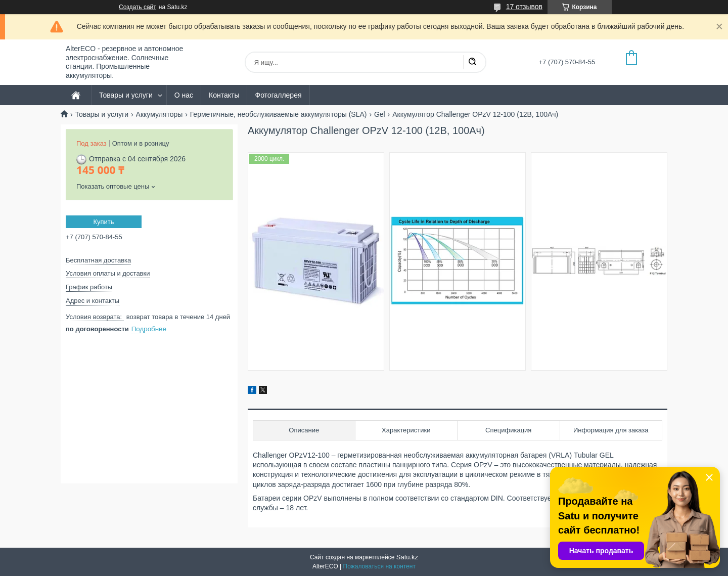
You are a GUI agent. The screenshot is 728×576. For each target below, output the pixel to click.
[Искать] (472, 62)
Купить (103, 222)
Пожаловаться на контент (379, 566)
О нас (184, 95)
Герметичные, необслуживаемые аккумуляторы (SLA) (279, 114)
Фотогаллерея (278, 95)
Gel (380, 114)
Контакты (224, 95)
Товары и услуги (126, 95)
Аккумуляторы (160, 114)
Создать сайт (138, 7)
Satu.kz (407, 557)
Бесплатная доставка (98, 260)
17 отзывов (524, 7)
